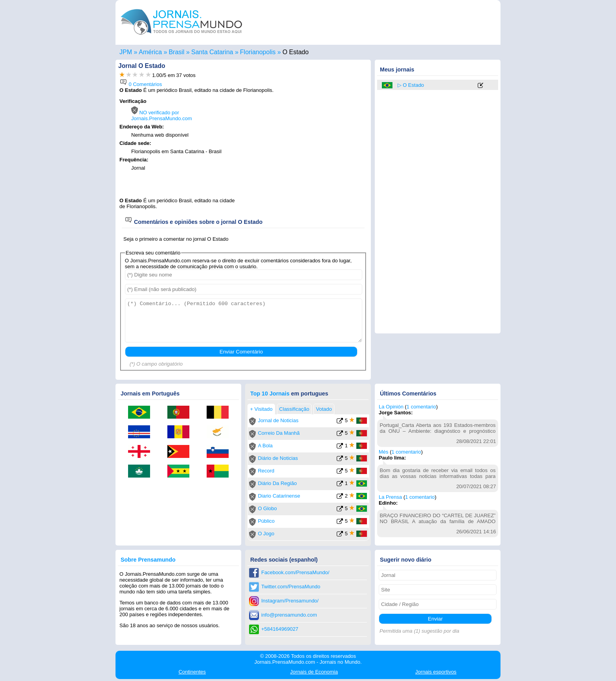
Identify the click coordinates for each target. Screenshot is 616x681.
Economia (314, 672)
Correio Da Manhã (279, 433)
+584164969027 (280, 629)
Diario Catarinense (279, 496)
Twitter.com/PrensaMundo (291, 587)
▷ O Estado (411, 85)
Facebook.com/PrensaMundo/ (295, 572)
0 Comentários (141, 84)
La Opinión (391, 407)
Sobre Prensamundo (148, 560)
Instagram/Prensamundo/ (290, 601)
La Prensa (390, 497)
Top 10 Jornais (270, 394)
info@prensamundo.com (289, 615)
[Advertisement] (301, 148)
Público (266, 521)
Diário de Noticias (278, 458)
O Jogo (266, 534)
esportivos (436, 672)
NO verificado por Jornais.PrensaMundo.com (162, 115)
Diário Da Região (277, 483)
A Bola (265, 446)
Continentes (192, 672)
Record (266, 471)
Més (384, 452)
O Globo (267, 508)
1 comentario (421, 407)
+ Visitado (261, 409)
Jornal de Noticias (278, 420)
